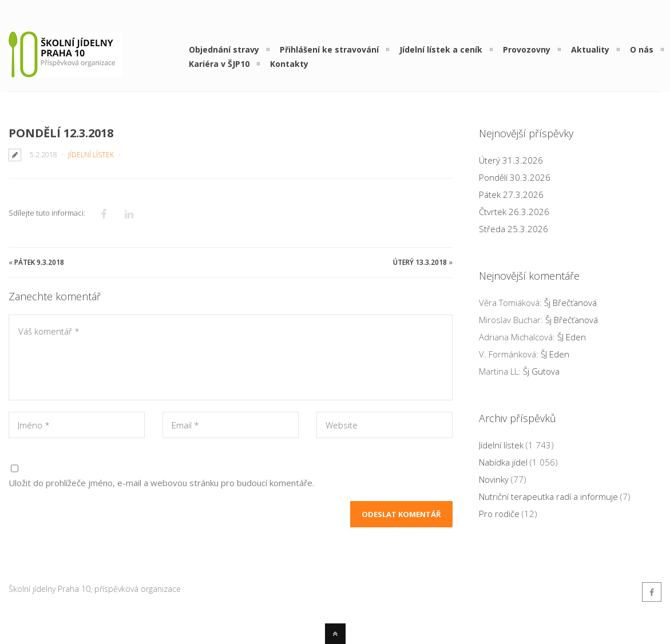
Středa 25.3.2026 (514, 229)
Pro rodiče (499, 514)
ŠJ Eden (572, 337)
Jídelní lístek (91, 155)
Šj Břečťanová (570, 303)
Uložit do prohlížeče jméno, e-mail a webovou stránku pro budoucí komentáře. (161, 483)
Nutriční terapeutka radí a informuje (548, 496)
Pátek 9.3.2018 (39, 262)
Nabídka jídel (503, 462)
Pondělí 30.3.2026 (515, 177)
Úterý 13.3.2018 (420, 262)
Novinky (494, 479)
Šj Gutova (541, 371)
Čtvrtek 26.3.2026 (514, 212)
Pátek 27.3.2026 (511, 194)
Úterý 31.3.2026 (511, 160)
